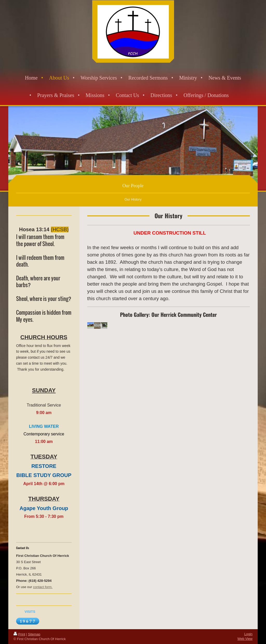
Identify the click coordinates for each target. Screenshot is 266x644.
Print (19, 634)
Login (248, 634)
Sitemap (34, 634)
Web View (245, 639)
